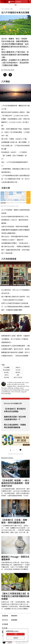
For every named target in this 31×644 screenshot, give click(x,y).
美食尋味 (14, 616)
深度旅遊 (5, 616)
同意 (16, 634)
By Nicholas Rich (8, 70)
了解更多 (16, 638)
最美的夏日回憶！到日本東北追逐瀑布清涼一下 (15, 418)
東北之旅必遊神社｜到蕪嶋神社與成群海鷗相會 (15, 426)
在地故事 (5, 624)
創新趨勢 (14, 620)
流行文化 (5, 620)
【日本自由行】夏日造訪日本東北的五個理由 (15, 410)
